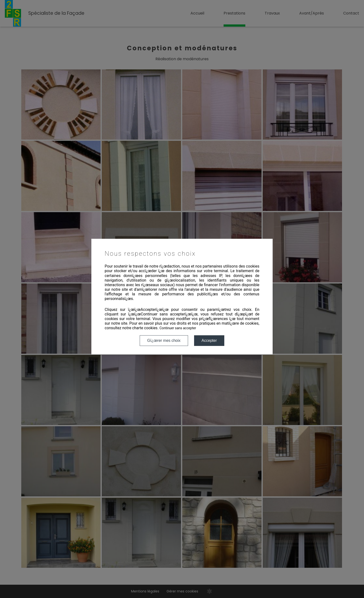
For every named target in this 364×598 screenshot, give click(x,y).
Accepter (209, 340)
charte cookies (145, 328)
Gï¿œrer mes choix (164, 340)
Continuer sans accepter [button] (178, 328)
